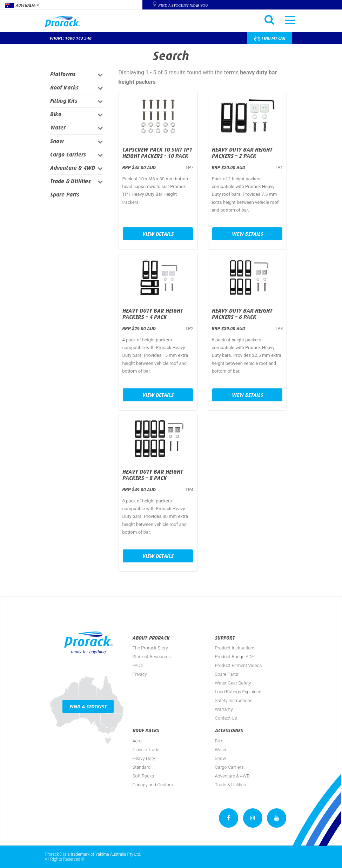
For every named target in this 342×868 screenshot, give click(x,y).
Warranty (224, 709)
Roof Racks (65, 88)
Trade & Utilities (71, 181)
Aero (137, 741)
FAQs (138, 665)
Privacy (140, 674)
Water (58, 128)
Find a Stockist (88, 706)
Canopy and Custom (153, 785)
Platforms (63, 74)
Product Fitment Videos (239, 665)
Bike (56, 114)
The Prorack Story (150, 648)
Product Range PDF (234, 657)
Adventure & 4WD (73, 168)
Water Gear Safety (233, 683)
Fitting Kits (64, 101)
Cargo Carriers (68, 155)
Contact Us (226, 718)
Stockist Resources (152, 657)
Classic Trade (146, 750)
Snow (57, 141)
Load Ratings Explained (238, 692)
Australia (22, 5)
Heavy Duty (144, 758)
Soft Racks (143, 776)
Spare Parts (65, 195)
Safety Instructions (234, 700)
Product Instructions (235, 648)
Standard (142, 767)
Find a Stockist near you (183, 5)
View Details (158, 234)
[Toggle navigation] (290, 20)
